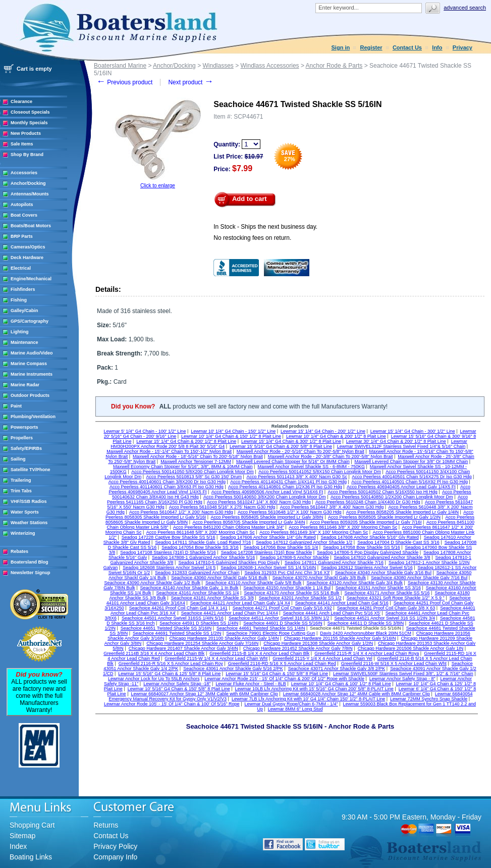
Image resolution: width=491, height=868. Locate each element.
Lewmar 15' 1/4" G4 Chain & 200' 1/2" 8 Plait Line (186, 441)
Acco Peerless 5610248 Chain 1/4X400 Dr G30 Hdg (368, 502)
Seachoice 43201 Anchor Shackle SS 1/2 (300, 598)
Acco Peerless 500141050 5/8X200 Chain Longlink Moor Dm (193, 472)
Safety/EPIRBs (26, 448)
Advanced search (465, 8)
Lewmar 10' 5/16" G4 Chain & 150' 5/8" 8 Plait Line (179, 689)
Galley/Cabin (24, 311)
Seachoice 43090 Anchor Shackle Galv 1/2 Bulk (152, 583)
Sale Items (22, 144)
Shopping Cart (32, 825)
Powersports (24, 427)
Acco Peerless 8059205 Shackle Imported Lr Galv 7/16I (366, 522)
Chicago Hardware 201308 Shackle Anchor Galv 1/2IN (318, 643)
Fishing (19, 300)
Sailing (18, 459)
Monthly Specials (29, 123)
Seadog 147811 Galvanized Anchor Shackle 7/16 (334, 563)
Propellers (22, 438)
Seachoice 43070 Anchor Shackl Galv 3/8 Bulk (319, 578)
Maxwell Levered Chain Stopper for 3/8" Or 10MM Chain (412, 462)
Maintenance (24, 342)
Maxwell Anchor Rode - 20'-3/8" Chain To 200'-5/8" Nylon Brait (331, 456)
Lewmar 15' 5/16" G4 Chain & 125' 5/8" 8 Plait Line (169, 674)
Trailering (21, 480)
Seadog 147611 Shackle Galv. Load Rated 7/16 (203, 542)
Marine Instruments (32, 374)
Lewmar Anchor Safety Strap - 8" (402, 679)
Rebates (19, 551)
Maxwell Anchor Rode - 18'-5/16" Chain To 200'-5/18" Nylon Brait (198, 456)
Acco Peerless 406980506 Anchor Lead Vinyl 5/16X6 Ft (267, 492)
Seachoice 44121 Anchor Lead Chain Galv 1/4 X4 (240, 603)
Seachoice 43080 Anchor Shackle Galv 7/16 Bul (419, 578)
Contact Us (407, 47)
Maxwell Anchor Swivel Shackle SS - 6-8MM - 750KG (311, 467)
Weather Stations (29, 523)
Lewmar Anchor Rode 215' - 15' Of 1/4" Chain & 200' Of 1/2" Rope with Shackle (284, 679)
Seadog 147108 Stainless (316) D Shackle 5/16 (168, 552)
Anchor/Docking (28, 183)
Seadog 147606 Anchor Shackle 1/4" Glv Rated (268, 537)
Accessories (24, 173)
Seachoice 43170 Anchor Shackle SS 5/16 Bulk (291, 593)
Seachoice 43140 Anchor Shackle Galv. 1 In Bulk (189, 588)
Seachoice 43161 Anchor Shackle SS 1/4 (197, 593)
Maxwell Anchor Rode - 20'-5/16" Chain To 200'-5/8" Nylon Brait (301, 451)
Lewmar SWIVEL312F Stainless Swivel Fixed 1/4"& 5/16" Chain (401, 446)
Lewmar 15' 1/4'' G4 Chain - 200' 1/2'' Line (323, 431)
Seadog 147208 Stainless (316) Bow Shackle (267, 552)
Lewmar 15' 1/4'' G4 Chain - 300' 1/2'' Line (413, 431)
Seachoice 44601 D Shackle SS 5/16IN (283, 623)
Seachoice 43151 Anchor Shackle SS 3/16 (378, 588)
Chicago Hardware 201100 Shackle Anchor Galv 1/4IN (224, 638)
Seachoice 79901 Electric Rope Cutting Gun (270, 633)
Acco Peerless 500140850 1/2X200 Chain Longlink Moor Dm (392, 497)
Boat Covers (24, 215)
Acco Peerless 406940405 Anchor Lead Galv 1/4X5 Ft (401, 487)
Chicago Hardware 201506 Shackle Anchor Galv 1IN (411, 648)
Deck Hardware (27, 258)
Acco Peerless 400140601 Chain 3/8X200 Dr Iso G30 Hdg (167, 482)
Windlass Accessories (270, 66)
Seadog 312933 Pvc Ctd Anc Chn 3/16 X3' (287, 573)
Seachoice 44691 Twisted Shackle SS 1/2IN (177, 633)
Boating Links (31, 857)
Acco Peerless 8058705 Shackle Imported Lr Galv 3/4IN (249, 522)
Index (18, 846)
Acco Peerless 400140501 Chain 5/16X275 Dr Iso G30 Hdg (412, 477)
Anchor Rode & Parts (334, 66)
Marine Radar (25, 385)
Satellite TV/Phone (31, 470)
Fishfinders (23, 289)
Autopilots (22, 205)
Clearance (21, 101)
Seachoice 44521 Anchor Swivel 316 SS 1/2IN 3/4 (385, 618)
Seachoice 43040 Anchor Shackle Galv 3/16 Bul (383, 573)
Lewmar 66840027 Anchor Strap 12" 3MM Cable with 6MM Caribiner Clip (204, 694)
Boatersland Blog (30, 562)
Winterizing (23, 533)
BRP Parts (22, 236)
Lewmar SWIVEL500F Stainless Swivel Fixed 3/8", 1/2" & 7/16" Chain (403, 674)
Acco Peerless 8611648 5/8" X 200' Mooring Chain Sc (201, 532)
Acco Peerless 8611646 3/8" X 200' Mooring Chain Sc (343, 527)
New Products (26, 133)
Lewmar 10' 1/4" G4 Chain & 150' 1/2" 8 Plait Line (231, 436)
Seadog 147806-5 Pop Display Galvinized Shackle (368, 552)
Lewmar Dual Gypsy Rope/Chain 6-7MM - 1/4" (291, 704)
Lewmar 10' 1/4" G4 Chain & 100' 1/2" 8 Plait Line (341, 684)
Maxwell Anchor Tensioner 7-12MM (196, 462)
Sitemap (22, 836)
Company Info (115, 857)
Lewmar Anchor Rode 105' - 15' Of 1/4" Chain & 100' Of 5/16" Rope (172, 704)
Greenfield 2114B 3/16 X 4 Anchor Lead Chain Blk (154, 653)
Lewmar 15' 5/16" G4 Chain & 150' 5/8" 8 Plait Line (277, 674)
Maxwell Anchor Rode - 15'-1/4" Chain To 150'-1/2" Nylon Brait (169, 451)
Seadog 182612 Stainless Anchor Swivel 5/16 (367, 568)
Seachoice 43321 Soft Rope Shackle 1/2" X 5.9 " (396, 598)
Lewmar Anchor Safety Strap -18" (177, 684)
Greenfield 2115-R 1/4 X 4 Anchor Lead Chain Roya (367, 653)
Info (437, 47)
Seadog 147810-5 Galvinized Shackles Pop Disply (229, 563)
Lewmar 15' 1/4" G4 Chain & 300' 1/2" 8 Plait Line (291, 441)
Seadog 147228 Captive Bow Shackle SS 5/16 (169, 537)
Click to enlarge (158, 186)
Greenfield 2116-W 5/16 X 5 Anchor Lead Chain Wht (394, 663)
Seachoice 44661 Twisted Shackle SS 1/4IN (261, 628)
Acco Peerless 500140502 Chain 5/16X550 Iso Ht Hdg (383, 492)
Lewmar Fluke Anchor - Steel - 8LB (251, 684)
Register (371, 47)
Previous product (124, 82)
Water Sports (25, 512)
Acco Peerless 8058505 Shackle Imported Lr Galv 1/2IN (384, 517)
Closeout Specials (30, 112)
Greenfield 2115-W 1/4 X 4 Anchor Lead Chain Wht (216, 658)
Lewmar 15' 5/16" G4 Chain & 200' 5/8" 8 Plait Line (281, 446)
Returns (106, 825)
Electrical (21, 268)
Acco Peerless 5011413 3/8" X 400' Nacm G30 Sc (297, 477)
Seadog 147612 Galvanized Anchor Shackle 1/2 (304, 542)
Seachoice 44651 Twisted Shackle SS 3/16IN (166, 628)
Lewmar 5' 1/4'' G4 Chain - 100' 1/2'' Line (145, 431)
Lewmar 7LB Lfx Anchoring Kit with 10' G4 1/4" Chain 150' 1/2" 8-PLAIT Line (308, 699)
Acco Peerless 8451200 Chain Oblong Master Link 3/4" (229, 527)
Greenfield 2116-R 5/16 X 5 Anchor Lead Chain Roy (171, 663)
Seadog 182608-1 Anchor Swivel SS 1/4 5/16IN (268, 568)
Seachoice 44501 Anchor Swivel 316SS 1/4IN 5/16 (173, 618)
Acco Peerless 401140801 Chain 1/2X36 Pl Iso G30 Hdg (285, 487)
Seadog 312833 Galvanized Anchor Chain (197, 573)
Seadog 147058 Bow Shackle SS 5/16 (362, 547)
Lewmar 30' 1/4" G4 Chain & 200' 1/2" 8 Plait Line (396, 441)
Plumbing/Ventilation (33, 417)
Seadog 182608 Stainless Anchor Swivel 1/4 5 (169, 568)
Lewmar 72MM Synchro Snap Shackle (429, 699)
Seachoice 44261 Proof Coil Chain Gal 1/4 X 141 (178, 608)
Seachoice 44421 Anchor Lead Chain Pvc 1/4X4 (230, 613)
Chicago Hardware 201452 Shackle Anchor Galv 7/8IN (298, 648)
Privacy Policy (115, 846)
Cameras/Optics (28, 247)
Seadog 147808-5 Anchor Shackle (294, 557)
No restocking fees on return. (252, 238)
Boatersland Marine (120, 66)
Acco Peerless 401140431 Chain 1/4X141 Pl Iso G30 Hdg (288, 482)
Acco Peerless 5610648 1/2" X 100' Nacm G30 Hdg (290, 512)
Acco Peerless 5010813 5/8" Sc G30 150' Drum (194, 477)
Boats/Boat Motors (31, 226)
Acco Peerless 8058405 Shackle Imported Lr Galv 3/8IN (267, 517)
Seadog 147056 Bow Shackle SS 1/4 (281, 547)
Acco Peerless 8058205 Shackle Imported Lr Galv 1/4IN (402, 512)
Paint (16, 406)
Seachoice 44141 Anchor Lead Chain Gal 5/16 (342, 603)
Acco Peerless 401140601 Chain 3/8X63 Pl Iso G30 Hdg (167, 487)
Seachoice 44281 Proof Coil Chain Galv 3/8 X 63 (386, 608)
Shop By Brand (27, 155)
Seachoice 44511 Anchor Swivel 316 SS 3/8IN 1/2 (279, 618)
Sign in (341, 47)
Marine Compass (29, 364)
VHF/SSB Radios (29, 501)
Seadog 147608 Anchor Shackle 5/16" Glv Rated (369, 537)
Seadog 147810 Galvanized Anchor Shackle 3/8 (382, 557)
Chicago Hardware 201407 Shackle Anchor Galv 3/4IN (183, 648)
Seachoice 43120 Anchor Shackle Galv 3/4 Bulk (354, 583)
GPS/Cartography (30, 321)
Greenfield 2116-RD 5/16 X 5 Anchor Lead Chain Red (282, 663)
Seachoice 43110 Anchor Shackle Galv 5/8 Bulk (254, 583)
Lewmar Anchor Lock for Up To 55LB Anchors (154, 679)
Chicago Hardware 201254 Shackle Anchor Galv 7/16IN (202, 643)
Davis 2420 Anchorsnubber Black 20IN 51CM (366, 633)
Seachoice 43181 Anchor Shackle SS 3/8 (212, 598)
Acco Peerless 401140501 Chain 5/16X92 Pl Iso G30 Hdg (410, 482)
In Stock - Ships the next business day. (265, 227)
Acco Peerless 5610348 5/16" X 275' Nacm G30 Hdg (222, 507)
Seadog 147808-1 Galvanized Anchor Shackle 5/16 (203, 557)
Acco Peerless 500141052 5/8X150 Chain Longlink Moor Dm (320, 472)
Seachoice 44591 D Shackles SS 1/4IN (199, 623)
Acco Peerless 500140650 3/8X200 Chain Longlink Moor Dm (265, 497)
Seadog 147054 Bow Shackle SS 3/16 (200, 547)
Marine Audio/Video (32, 353)
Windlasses (218, 66)
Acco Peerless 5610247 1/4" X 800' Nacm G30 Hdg (259, 502)
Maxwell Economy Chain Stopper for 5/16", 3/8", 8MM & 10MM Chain (183, 467)
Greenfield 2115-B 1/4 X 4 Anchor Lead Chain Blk (259, 653)
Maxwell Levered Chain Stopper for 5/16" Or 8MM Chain (293, 462)
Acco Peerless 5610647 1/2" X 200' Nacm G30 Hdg (181, 512)
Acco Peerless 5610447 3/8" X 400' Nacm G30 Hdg (332, 507)
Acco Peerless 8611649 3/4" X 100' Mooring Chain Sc (314, 532)
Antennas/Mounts (30, 194)
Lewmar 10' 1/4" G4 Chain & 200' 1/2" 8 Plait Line (336, 436)
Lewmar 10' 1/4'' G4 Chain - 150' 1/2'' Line (233, 431)
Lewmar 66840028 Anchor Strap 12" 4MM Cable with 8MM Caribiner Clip (357, 694)
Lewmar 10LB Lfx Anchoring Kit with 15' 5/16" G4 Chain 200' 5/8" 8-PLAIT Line (314, 689)
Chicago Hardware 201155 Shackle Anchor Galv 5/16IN (340, 638)
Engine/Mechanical (31, 279)
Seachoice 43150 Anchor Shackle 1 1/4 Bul (287, 588)
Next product (190, 82)
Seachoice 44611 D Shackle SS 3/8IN (366, 623)
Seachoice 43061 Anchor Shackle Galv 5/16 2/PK (233, 669)
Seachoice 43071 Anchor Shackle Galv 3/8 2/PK (337, 669)
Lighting (20, 332)
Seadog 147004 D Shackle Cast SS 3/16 (398, 542)
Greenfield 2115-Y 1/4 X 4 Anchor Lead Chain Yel (322, 658)
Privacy (462, 47)
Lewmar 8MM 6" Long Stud (295, 709)
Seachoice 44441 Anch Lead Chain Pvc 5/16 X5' (332, 613)
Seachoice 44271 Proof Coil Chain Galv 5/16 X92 (282, 608)
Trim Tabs (21, 491)
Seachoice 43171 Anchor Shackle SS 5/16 (387, 593)
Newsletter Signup (31, 573)
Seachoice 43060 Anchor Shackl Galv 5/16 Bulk (219, 578)
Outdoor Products (30, 395)
